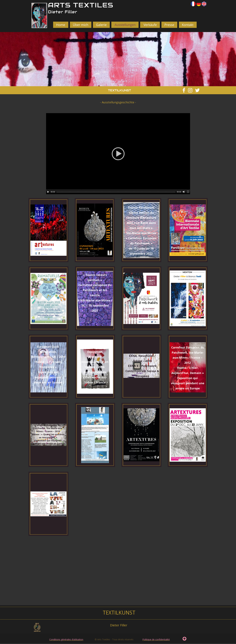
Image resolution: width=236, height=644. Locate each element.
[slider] (116, 192)
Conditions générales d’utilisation (66, 639)
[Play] (48, 192)
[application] (118, 154)
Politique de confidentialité (156, 639)
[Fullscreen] (188, 192)
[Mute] (184, 192)
